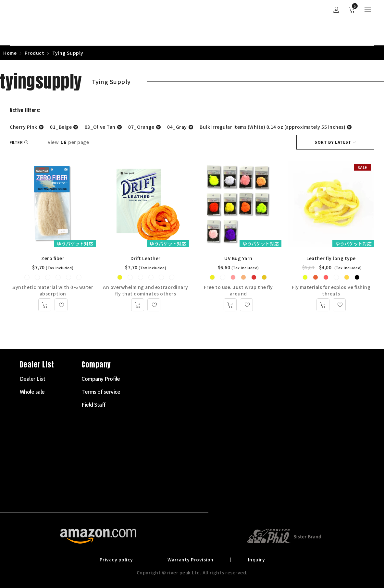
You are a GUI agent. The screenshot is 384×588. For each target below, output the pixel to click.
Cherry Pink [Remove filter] (24, 127)
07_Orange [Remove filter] (141, 127)
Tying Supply (148, 456)
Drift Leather (146, 258)
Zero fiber (53, 258)
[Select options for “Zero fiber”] (45, 305)
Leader (142, 430)
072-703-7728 (34, 462)
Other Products (151, 495)
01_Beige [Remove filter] (61, 127)
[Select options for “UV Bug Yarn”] (230, 305)
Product (35, 53)
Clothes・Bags (151, 469)
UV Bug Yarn (238, 258)
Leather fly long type (331, 258)
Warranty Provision (191, 559)
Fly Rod (142, 391)
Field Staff (269, 404)
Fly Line (142, 417)
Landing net (147, 482)
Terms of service (276, 391)
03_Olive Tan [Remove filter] (100, 127)
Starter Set (146, 378)
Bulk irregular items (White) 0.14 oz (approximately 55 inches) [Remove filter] (273, 127)
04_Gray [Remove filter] (177, 127)
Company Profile (276, 378)
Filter (16, 142)
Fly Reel (143, 404)
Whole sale (208, 391)
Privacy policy (116, 559)
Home (10, 53)
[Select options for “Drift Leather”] (138, 305)
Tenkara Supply (151, 443)
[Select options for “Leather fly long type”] (323, 305)
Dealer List (208, 378)
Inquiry (257, 559)
